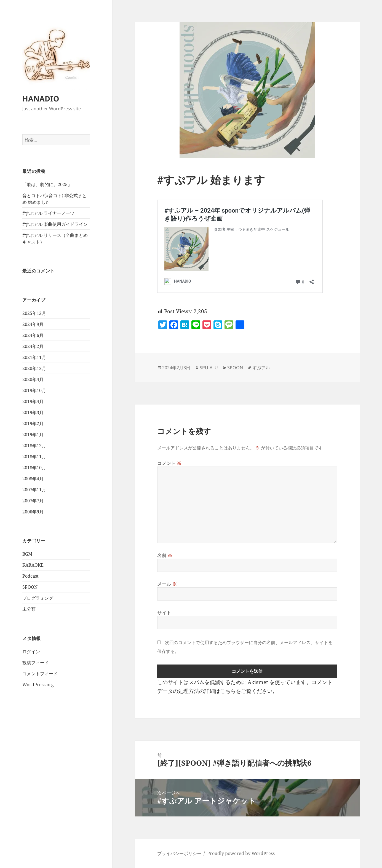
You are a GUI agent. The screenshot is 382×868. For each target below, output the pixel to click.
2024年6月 (33, 335)
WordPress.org (38, 685)
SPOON (30, 587)
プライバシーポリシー (179, 853)
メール (167, 584)
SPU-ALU (209, 368)
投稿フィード (36, 663)
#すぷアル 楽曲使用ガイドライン (55, 224)
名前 (165, 555)
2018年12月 (34, 446)
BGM (27, 554)
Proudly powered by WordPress (241, 853)
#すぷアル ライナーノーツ (48, 213)
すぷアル (261, 368)
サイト (164, 613)
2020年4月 (33, 379)
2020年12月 (34, 368)
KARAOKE (33, 565)
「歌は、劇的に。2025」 (47, 184)
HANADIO (41, 99)
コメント (169, 463)
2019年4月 (33, 401)
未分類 (29, 609)
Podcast (30, 576)
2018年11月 (34, 457)
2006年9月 (33, 512)
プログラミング (38, 598)
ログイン (31, 652)
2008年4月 (33, 479)
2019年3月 (33, 412)
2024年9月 (33, 324)
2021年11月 (34, 357)
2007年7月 (33, 501)
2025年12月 (34, 313)
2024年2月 (33, 346)
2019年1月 (33, 435)
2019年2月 (33, 424)
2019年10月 (34, 390)
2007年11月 (34, 490)
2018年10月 (34, 468)
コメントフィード (40, 674)
